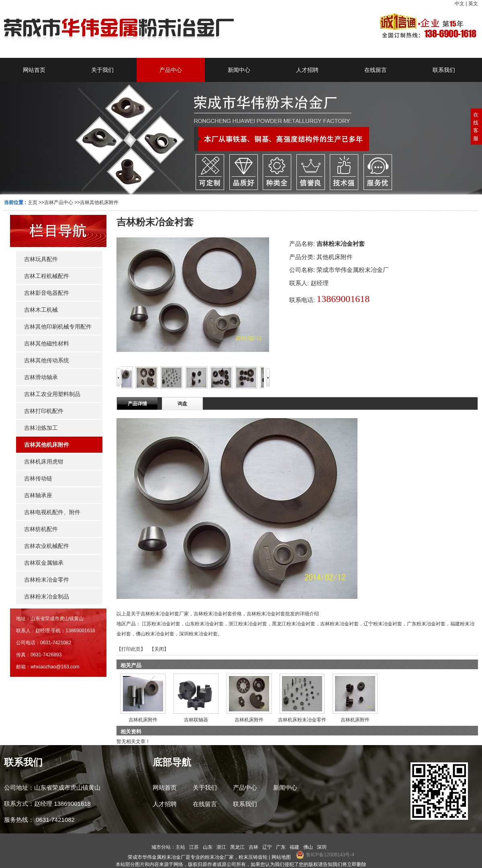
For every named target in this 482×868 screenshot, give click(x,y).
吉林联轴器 (196, 720)
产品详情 (137, 404)
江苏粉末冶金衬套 (161, 624)
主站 (180, 847)
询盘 (182, 404)
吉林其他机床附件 (99, 202)
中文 (460, 4)
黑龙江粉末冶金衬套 (294, 624)
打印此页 (131, 649)
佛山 (308, 847)
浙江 (221, 847)
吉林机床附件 (143, 720)
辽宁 (267, 847)
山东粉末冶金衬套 (204, 624)
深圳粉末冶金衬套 (198, 634)
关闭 (159, 649)
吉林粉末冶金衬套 (339, 624)
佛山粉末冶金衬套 (155, 634)
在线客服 (476, 127)
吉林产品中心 (59, 202)
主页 (33, 202)
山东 (208, 847)
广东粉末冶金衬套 (426, 624)
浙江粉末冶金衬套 (248, 624)
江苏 (194, 847)
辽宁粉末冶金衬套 (383, 624)
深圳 (322, 847)
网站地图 (281, 857)
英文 (473, 4)
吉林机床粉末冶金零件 (302, 720)
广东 (281, 847)
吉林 (253, 847)
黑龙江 (237, 847)
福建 (294, 847)
